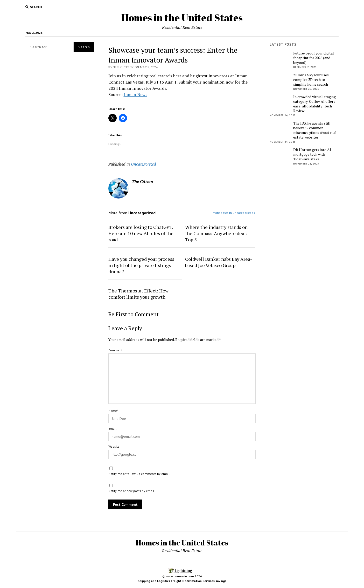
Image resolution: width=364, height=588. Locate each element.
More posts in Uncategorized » (234, 213)
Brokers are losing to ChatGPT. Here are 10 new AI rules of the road (141, 233)
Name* (113, 411)
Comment (115, 350)
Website (114, 446)
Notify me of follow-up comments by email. (139, 474)
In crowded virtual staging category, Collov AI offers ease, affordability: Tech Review (314, 104)
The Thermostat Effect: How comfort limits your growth (138, 294)
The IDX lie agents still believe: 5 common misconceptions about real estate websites (315, 130)
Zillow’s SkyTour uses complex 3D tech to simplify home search (311, 80)
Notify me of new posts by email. (132, 491)
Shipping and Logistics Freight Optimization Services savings (182, 581)
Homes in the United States (182, 18)
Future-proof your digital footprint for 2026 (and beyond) (314, 58)
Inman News (135, 94)
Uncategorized (143, 164)
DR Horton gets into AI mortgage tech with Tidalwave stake (312, 154)
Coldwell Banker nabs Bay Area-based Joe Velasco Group (219, 262)
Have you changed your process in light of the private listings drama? (141, 265)
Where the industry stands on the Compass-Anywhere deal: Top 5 (216, 233)
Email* (113, 429)
